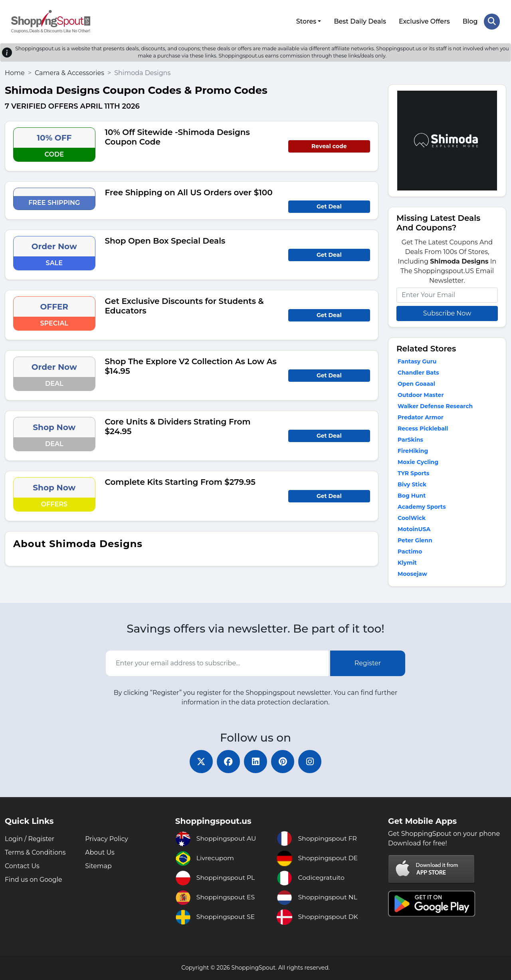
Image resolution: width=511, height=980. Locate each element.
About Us (100, 852)
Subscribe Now (447, 312)
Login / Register (30, 839)
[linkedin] (255, 761)
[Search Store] (492, 21)
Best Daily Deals (360, 21)
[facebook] (228, 761)
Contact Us (22, 866)
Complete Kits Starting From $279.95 (180, 481)
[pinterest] (283, 761)
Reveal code (329, 145)
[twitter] (200, 761)
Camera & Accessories (69, 72)
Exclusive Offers (424, 21)
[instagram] (311, 761)
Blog (470, 21)
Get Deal (329, 206)
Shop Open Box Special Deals (165, 240)
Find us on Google (34, 880)
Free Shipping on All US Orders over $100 (189, 192)
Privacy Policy (107, 839)
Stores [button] (306, 21)
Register (368, 663)
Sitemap (98, 866)
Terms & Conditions (36, 852)
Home (15, 72)
